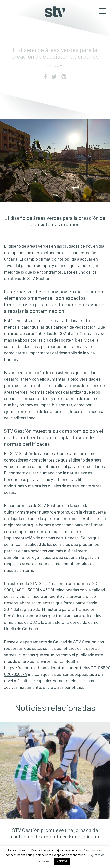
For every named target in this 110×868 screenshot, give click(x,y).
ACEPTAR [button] (62, 861)
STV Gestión (55, 12)
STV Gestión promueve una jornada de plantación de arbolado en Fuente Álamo (55, 833)
